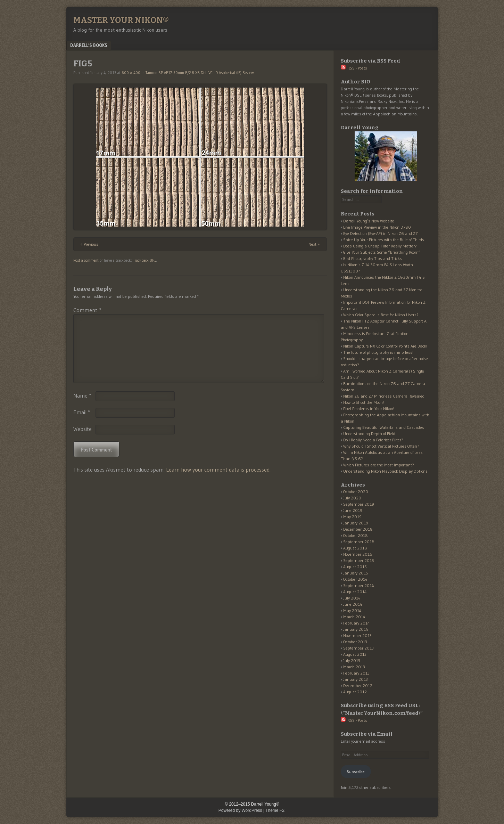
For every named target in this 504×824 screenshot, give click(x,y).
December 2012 (358, 686)
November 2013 (357, 635)
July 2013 (352, 660)
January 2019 (356, 523)
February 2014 (357, 623)
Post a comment (86, 260)
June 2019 (353, 510)
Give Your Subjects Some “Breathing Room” (382, 252)
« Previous (89, 244)
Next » (314, 244)
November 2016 (358, 554)
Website (82, 429)
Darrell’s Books (89, 45)
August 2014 (355, 592)
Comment (87, 310)
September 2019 (359, 504)
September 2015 (359, 560)
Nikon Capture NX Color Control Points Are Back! (385, 346)
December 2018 (358, 529)
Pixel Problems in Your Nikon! (369, 409)
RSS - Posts (354, 68)
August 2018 (355, 548)
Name (82, 395)
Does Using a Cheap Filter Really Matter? (380, 246)
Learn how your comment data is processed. (218, 470)
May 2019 (352, 517)
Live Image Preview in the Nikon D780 (377, 227)
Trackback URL (145, 260)
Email (82, 412)
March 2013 (354, 667)
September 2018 (359, 542)
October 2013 (355, 642)
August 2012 (355, 692)
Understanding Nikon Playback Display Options (385, 471)
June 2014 (353, 604)
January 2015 (356, 573)
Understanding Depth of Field (369, 434)
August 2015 (355, 567)
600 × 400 (131, 73)
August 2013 (355, 654)
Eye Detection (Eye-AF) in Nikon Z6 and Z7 (380, 233)
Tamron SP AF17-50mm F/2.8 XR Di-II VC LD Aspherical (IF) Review (200, 73)
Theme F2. (275, 810)
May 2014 (352, 610)
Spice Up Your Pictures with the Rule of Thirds (384, 240)
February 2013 (356, 673)
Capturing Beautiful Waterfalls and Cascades (384, 427)
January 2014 (356, 629)
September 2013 (358, 648)
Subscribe (356, 771)
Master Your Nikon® (121, 20)
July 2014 (352, 598)
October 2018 (356, 535)
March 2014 (354, 617)
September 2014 (359, 585)
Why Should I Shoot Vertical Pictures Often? (381, 446)
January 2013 (356, 679)
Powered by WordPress (240, 810)
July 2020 (352, 498)
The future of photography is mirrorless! (378, 352)
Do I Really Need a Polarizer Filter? (373, 440)
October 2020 (356, 492)
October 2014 (355, 579)
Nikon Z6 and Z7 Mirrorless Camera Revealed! (384, 396)
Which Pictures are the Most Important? (379, 465)
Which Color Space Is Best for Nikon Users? (381, 315)
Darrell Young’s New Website (369, 221)
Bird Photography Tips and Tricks (373, 258)
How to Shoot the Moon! (363, 402)
